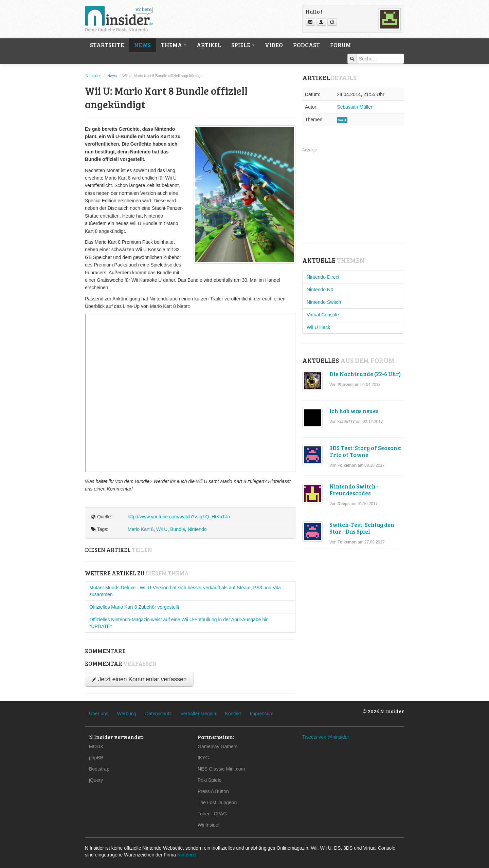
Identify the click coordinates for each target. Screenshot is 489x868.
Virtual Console (323, 315)
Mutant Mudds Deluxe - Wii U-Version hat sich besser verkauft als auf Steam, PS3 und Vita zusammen (185, 591)
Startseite (107, 45)
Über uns (99, 714)
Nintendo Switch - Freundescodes (354, 490)
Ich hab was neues (354, 411)
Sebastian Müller (355, 107)
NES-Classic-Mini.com (221, 769)
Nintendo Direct (323, 277)
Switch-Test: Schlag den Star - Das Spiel (362, 528)
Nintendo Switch (324, 302)
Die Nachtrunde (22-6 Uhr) (365, 374)
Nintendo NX (320, 290)
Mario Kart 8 (141, 529)
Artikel (209, 45)
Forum (340, 45)
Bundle (178, 529)
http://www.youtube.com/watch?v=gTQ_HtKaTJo (179, 517)
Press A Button (213, 791)
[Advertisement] (353, 196)
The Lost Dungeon (217, 802)
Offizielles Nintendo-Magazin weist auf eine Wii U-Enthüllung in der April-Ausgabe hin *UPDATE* (179, 623)
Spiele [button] (243, 45)
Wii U (162, 529)
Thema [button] (174, 45)
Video (274, 45)
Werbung (127, 714)
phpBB (96, 758)
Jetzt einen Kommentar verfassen (139, 679)
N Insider (93, 76)
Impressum (262, 714)
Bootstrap (99, 769)
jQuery (96, 780)
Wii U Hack (318, 327)
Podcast (306, 45)
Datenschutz (158, 714)
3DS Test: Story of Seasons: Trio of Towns (365, 451)
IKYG (203, 758)
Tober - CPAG (212, 814)
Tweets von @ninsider (326, 737)
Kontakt (233, 714)
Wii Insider (209, 825)
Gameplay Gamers (218, 746)
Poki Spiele (210, 780)
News (142, 45)
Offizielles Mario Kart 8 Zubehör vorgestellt (134, 607)
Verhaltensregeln (198, 714)
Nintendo (197, 529)
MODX (96, 746)
